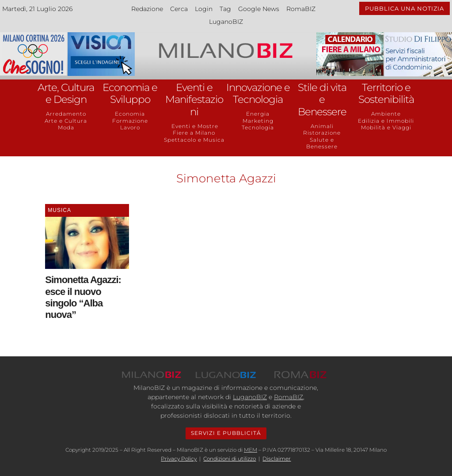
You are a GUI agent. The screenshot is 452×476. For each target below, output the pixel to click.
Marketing (258, 121)
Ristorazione (322, 133)
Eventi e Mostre (194, 126)
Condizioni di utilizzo (230, 459)
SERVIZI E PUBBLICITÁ (226, 433)
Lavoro (130, 127)
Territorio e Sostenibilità (386, 94)
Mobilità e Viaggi (386, 127)
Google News (259, 9)
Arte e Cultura (66, 121)
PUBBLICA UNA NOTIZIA (405, 8)
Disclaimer (277, 459)
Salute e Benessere (322, 143)
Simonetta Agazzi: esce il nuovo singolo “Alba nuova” (83, 297)
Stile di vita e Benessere (322, 100)
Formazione (130, 121)
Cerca (179, 9)
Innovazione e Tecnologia (258, 94)
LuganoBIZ (226, 22)
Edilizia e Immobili (386, 121)
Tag (225, 9)
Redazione (147, 9)
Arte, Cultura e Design (66, 94)
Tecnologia (258, 127)
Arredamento (66, 114)
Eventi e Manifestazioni (194, 100)
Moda (66, 127)
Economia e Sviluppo (130, 94)
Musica (59, 210)
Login (204, 9)
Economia (130, 114)
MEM (251, 450)
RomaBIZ (301, 9)
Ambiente (386, 114)
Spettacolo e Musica (194, 140)
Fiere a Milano (194, 133)
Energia (258, 114)
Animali (322, 126)
